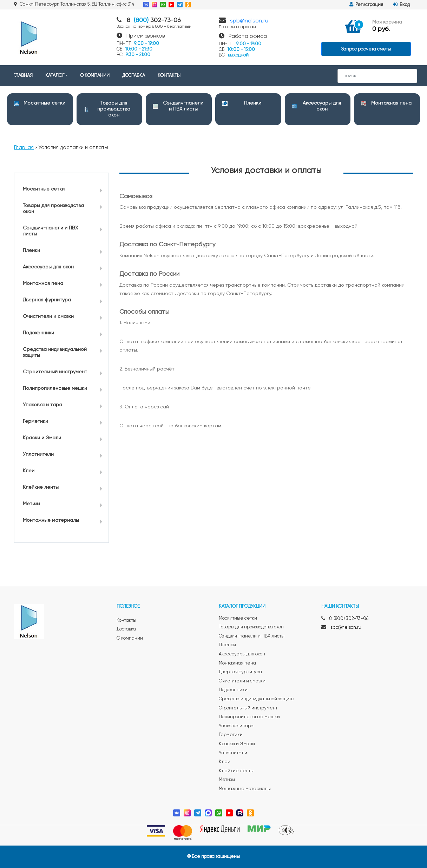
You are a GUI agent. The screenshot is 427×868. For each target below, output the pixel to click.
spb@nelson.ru (249, 21)
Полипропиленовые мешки (55, 388)
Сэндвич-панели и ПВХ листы (50, 231)
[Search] (377, 76)
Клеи (29, 471)
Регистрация (366, 5)
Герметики (35, 421)
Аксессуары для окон (48, 267)
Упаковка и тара (42, 405)
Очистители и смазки (48, 316)
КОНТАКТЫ (169, 76)
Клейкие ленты (41, 487)
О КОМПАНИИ (95, 76)
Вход (401, 5)
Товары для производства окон (114, 109)
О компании (130, 638)
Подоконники (38, 333)
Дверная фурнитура (47, 300)
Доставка (126, 629)
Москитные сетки (44, 103)
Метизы (31, 504)
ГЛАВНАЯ (23, 76)
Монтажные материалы (51, 520)
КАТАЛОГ (55, 76)
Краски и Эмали (42, 438)
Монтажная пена (391, 103)
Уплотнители (38, 454)
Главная (24, 148)
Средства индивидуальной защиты (55, 352)
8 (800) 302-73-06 (349, 619)
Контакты (126, 620)
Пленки (253, 103)
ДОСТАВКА (134, 76)
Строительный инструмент (55, 372)
